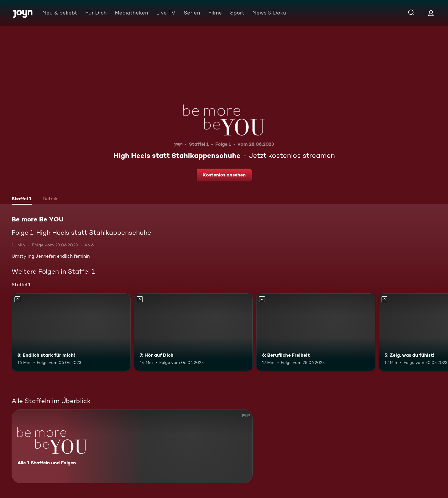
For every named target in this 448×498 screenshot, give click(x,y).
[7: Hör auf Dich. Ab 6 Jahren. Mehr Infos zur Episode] (194, 332)
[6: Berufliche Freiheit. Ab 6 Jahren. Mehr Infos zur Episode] (316, 332)
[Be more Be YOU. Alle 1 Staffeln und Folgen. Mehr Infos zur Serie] (132, 446)
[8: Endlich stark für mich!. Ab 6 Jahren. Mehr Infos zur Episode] (71, 332)
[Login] (431, 13)
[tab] (22, 199)
